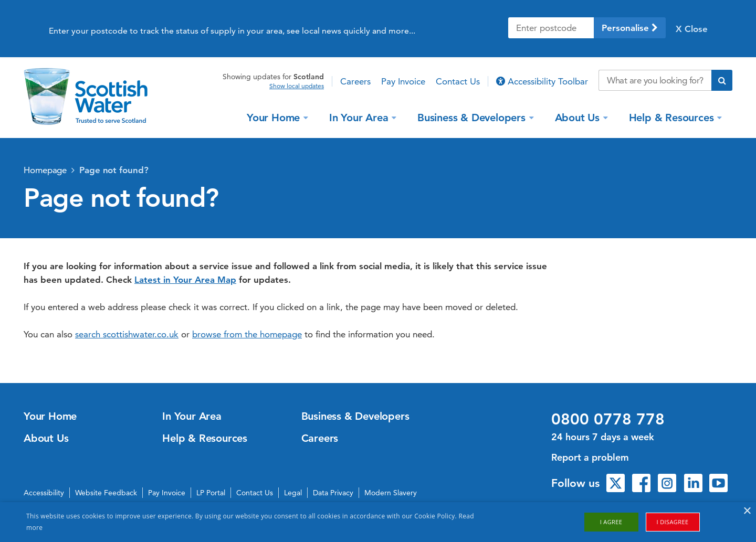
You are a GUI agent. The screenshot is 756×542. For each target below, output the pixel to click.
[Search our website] (655, 80)
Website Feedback (106, 493)
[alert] (378, 522)
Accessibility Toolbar (542, 81)
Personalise (630, 28)
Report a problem (590, 457)
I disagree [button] (673, 522)
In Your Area (360, 117)
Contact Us (458, 81)
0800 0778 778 (608, 419)
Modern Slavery (391, 493)
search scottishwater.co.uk (127, 334)
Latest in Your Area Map (185, 280)
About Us (579, 117)
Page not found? (114, 170)
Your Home (275, 117)
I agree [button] (611, 522)
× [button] (747, 511)
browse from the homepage (247, 334)
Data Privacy (333, 493)
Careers (355, 81)
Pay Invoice (403, 81)
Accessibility (44, 493)
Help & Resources (673, 117)
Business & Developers (473, 117)
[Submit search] (722, 80)
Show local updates (297, 86)
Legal (293, 493)
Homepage (45, 170)
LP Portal (211, 493)
